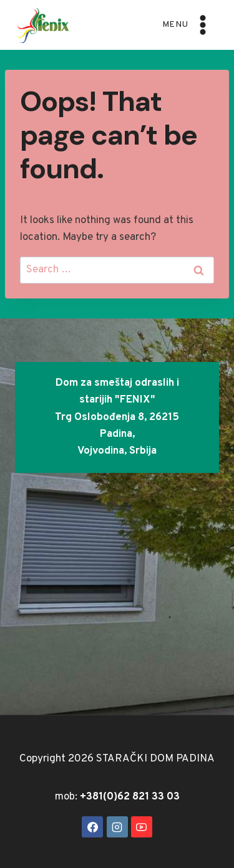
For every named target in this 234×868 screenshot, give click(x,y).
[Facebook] (92, 827)
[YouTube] (142, 827)
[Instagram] (117, 827)
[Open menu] (188, 25)
